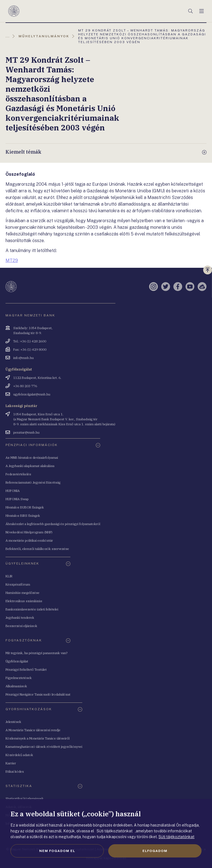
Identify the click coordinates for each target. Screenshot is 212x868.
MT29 (12, 260)
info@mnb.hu (23, 358)
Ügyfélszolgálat (17, 661)
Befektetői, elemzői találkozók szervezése (37, 549)
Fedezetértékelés (18, 474)
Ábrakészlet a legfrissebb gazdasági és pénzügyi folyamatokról (53, 524)
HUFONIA (13, 491)
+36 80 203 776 (25, 386)
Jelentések (13, 722)
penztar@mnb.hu (26, 432)
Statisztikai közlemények (25, 798)
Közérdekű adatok (19, 755)
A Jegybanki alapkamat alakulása (30, 466)
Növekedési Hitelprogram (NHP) (29, 532)
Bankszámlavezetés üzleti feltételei (32, 609)
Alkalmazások (16, 686)
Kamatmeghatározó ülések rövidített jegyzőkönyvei (44, 747)
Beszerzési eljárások (21, 626)
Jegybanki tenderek (20, 617)
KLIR (9, 576)
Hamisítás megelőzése (22, 593)
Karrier (11, 763)
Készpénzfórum (18, 584)
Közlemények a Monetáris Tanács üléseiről (38, 738)
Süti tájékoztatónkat (176, 837)
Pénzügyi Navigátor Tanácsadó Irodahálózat (38, 694)
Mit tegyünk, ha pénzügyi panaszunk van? (36, 653)
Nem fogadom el (57, 851)
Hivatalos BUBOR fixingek (25, 507)
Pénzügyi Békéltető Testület (26, 669)
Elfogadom (155, 851)
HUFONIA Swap (17, 499)
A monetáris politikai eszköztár (29, 540)
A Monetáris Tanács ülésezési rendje (33, 730)
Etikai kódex (15, 771)
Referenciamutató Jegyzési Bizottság (33, 482)
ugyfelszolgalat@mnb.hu (32, 394)
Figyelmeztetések (19, 678)
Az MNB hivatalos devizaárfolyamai (32, 457)
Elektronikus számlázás (24, 601)
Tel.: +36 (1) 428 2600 (30, 341)
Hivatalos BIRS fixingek (23, 516)
